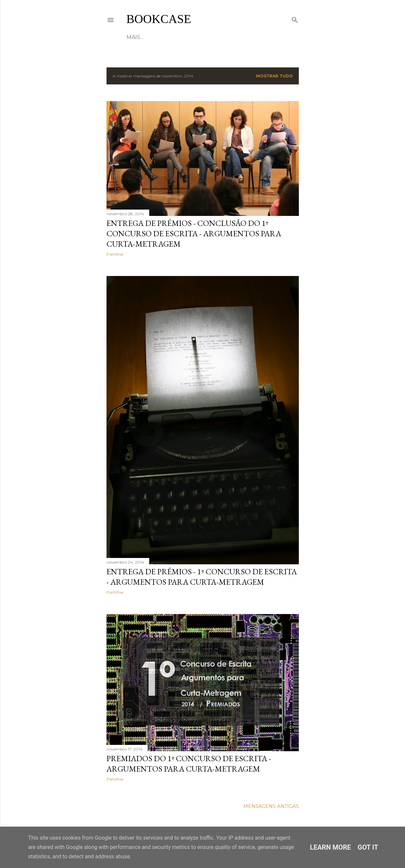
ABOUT (158, 37)
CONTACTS (220, 37)
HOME (135, 37)
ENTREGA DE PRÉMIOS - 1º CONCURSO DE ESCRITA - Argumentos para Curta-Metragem (202, 577)
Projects (187, 37)
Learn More (330, 847)
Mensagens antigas (271, 806)
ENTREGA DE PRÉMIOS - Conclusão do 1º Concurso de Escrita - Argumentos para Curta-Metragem (194, 233)
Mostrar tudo (274, 76)
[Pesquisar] (295, 19)
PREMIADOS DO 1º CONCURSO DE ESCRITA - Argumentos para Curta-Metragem (189, 764)
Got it (368, 847)
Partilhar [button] (115, 254)
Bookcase (159, 19)
